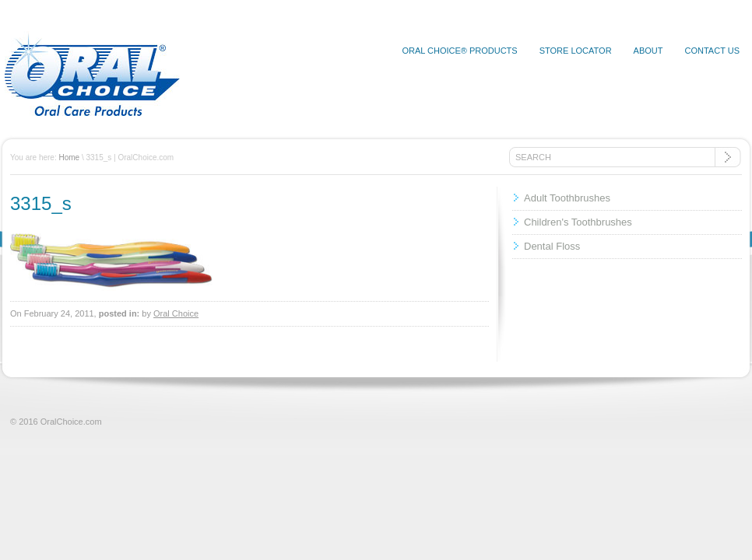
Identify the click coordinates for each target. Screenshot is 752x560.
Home (69, 157)
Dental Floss (552, 246)
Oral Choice (176, 313)
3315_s (41, 203)
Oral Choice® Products (459, 51)
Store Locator (576, 51)
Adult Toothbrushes (567, 198)
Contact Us (713, 51)
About (648, 51)
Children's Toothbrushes (578, 222)
